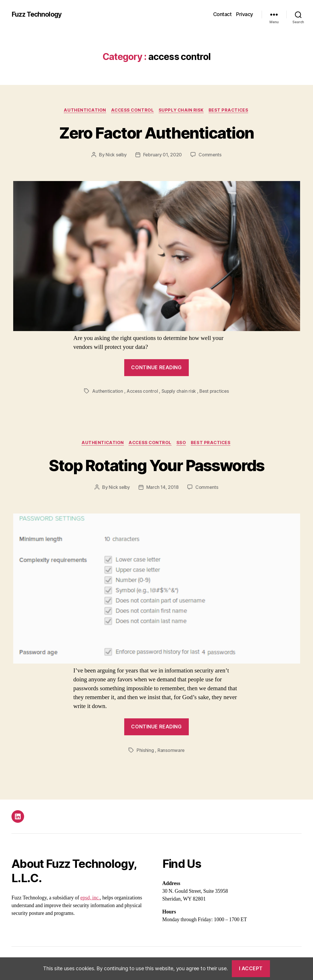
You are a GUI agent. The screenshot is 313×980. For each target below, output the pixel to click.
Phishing (145, 751)
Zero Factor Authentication (157, 132)
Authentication (83, 110)
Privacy (245, 14)
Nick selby (116, 155)
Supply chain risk (182, 110)
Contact (222, 14)
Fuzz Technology (38, 14)
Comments (210, 155)
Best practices (231, 110)
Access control (132, 110)
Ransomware (171, 751)
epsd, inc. (90, 899)
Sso (182, 444)
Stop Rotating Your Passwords (156, 465)
